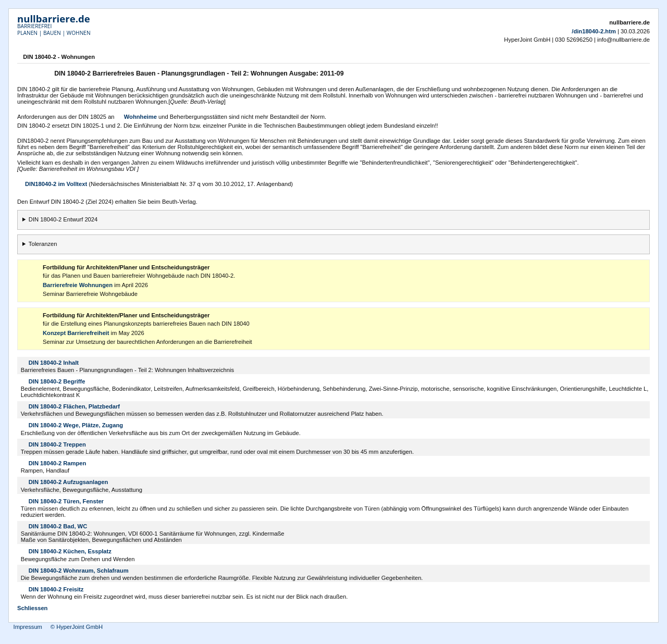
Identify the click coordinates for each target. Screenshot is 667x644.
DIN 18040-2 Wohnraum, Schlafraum (79, 571)
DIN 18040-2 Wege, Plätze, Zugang (76, 425)
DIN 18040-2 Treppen (57, 444)
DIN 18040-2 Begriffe (57, 381)
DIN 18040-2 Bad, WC (58, 526)
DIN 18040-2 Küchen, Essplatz (70, 551)
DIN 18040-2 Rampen (58, 463)
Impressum (28, 627)
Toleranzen (43, 244)
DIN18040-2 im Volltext (56, 184)
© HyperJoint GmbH (77, 627)
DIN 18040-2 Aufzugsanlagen (69, 482)
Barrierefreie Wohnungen (78, 285)
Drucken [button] (644, 58)
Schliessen (32, 608)
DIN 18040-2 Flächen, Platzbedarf (74, 406)
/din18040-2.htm (594, 31)
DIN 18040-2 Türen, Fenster (66, 501)
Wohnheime (140, 117)
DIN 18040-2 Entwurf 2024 (63, 219)
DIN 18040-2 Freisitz (56, 589)
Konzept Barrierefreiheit (76, 333)
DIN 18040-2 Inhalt (54, 363)
